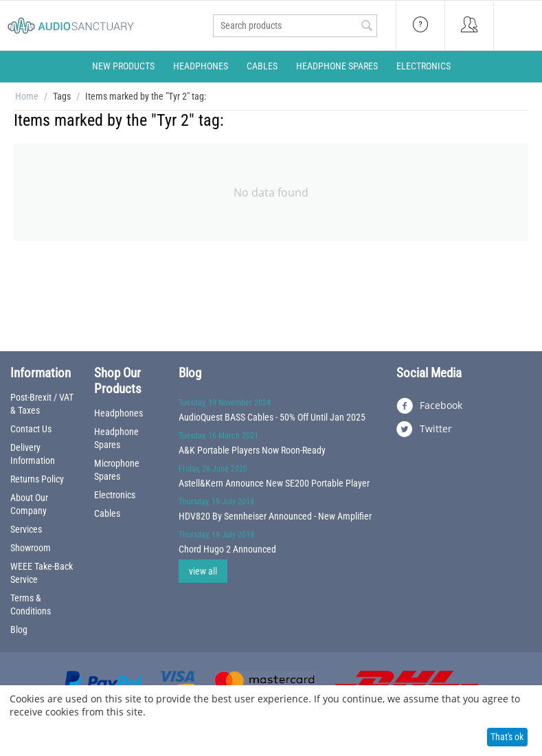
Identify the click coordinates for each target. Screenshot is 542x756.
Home (27, 96)
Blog (19, 630)
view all (203, 571)
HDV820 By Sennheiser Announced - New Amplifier (275, 516)
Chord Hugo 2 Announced (227, 549)
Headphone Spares (337, 66)
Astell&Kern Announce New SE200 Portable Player (274, 483)
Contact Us (31, 429)
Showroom (31, 548)
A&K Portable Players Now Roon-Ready (252, 450)
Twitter (424, 430)
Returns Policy (37, 479)
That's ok (507, 737)
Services (26, 529)
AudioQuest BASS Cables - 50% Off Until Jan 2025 (272, 417)
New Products (123, 66)
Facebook (429, 406)
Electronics (424, 66)
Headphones (201, 66)
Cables (262, 66)
